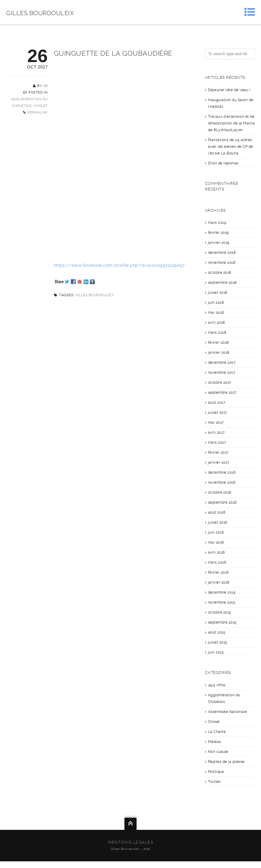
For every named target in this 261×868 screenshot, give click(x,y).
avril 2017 (216, 432)
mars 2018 (217, 333)
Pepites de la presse (226, 762)
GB (45, 86)
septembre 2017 (222, 393)
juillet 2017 (218, 412)
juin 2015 (216, 652)
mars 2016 (217, 562)
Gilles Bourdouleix (40, 13)
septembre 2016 (222, 502)
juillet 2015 (218, 642)
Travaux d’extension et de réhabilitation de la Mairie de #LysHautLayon (231, 123)
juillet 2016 (218, 522)
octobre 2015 (220, 612)
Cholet (41, 106)
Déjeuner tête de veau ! (229, 90)
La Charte (217, 732)
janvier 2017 (219, 462)
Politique (216, 772)
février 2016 (218, 572)
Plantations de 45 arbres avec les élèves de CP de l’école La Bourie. (231, 147)
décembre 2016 (222, 472)
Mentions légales (130, 842)
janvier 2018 (219, 353)
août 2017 (217, 403)
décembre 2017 (222, 363)
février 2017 (218, 452)
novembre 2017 (222, 373)
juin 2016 (216, 532)
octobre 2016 (220, 492)
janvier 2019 (219, 243)
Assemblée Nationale (228, 712)
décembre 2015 (222, 592)
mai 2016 (216, 542)
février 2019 (218, 233)
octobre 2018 (220, 273)
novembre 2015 (222, 602)
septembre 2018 (222, 283)
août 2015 (217, 632)
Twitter (215, 782)
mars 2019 (217, 223)
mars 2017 (217, 442)
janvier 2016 (219, 582)
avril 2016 (216, 552)
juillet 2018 (218, 293)
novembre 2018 (222, 263)
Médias (215, 742)
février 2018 (218, 343)
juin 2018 (216, 303)
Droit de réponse (223, 163)
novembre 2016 (222, 482)
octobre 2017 (220, 383)
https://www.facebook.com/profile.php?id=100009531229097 (119, 265)
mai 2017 (216, 422)
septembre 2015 (222, 622)
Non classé (218, 752)
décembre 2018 (222, 253)
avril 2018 (216, 323)
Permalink (38, 113)
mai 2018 (216, 313)
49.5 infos (217, 685)
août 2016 (217, 512)
